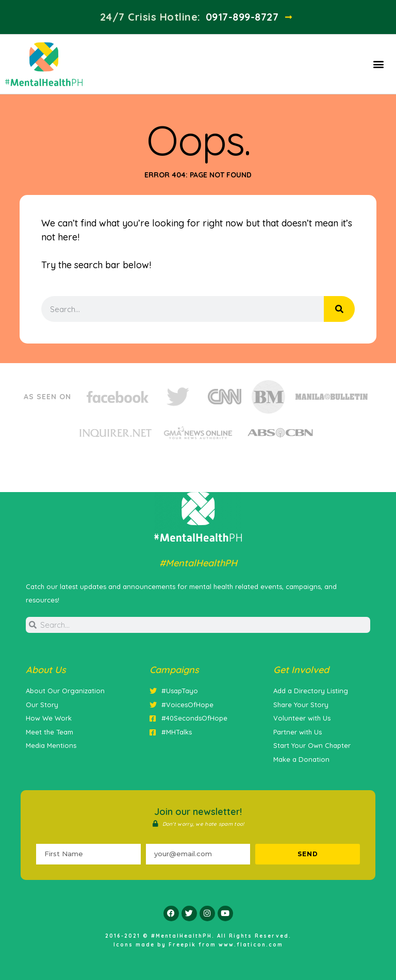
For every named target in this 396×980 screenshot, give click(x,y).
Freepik (182, 945)
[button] (378, 64)
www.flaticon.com (251, 945)
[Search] (339, 309)
